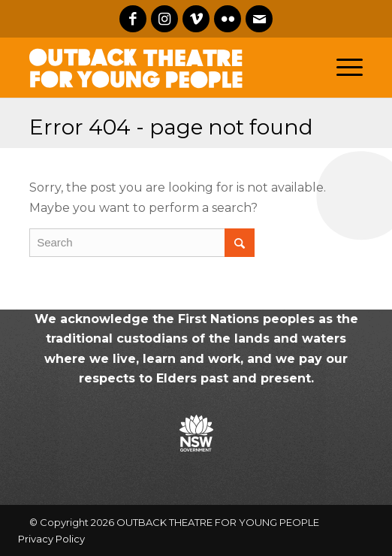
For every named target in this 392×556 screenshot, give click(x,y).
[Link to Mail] (259, 19)
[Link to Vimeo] (196, 19)
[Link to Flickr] (228, 19)
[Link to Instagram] (164, 19)
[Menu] (350, 68)
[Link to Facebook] (133, 19)
